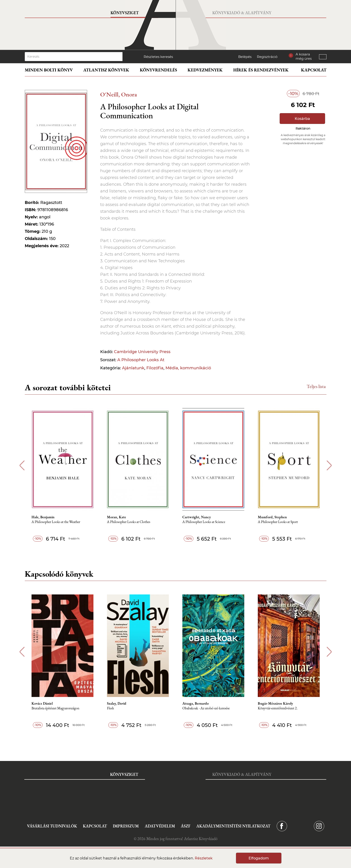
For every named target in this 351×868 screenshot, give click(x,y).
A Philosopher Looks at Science (204, 522)
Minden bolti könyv (49, 70)
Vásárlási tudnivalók (52, 826)
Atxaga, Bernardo (196, 704)
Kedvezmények (205, 70)
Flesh (110, 708)
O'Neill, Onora (119, 94)
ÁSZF (186, 826)
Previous (22, 465)
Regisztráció (267, 57)
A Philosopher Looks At (141, 360)
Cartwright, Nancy (197, 517)
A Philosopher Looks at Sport (278, 522)
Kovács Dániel (42, 704)
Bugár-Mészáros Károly (275, 704)
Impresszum (126, 826)
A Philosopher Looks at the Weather (56, 522)
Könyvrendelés (158, 70)
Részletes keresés (158, 57)
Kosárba (302, 119)
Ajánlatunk (133, 368)
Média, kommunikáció (188, 368)
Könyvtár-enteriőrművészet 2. (278, 708)
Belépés (245, 57)
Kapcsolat (314, 70)
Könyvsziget (125, 13)
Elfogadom (259, 858)
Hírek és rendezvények (261, 70)
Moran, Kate (117, 517)
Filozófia (155, 368)
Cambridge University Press (142, 352)
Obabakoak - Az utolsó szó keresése (206, 708)
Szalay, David (117, 704)
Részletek (204, 858)
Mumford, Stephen (272, 517)
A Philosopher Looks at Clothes (129, 522)
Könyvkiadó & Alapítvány (242, 13)
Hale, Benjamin (43, 517)
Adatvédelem (160, 826)
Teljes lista (316, 386)
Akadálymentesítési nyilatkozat (233, 826)
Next (329, 465)
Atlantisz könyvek (106, 70)
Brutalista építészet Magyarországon (55, 708)
